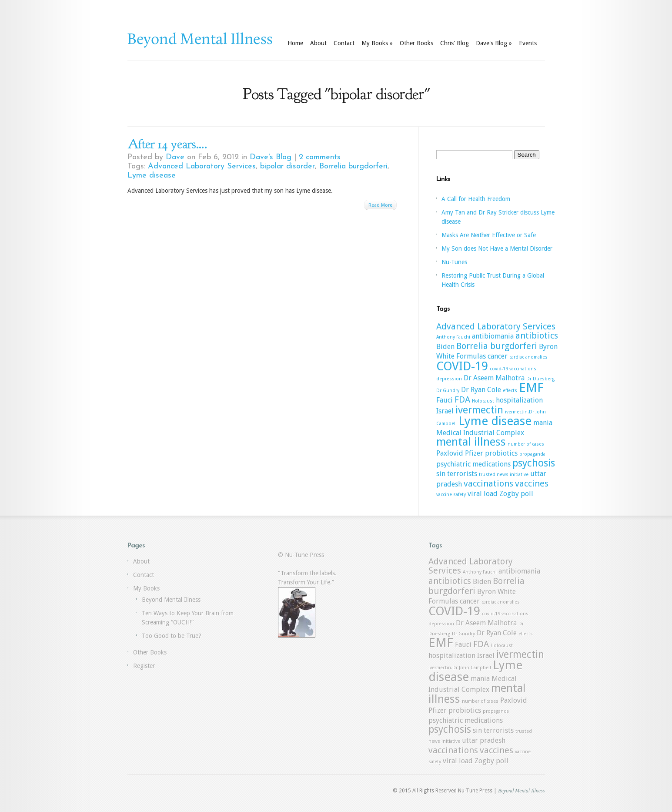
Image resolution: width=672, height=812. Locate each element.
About (318, 43)
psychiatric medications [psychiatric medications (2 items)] (473, 464)
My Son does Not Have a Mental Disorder (497, 248)
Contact (344, 43)
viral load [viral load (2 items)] (483, 494)
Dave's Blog (494, 43)
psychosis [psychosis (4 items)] (534, 463)
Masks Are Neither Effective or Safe (489, 235)
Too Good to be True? (172, 636)
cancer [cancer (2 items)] (498, 356)
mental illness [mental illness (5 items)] (471, 442)
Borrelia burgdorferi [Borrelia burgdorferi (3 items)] (497, 346)
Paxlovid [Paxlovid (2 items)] (450, 453)
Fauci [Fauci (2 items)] (445, 400)
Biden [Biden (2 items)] (445, 347)
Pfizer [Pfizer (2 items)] (474, 453)
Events (528, 43)
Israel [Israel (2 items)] (445, 411)
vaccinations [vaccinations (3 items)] (488, 483)
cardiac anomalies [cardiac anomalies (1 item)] (528, 357)
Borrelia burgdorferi (353, 166)
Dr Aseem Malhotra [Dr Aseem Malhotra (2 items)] (494, 378)
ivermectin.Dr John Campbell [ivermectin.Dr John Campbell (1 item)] (460, 668)
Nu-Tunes (454, 262)
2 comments (320, 157)
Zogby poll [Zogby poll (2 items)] (516, 494)
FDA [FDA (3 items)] (462, 399)
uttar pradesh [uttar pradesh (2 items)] (484, 740)
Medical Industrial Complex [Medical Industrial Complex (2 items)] (480, 433)
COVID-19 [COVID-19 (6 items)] (462, 366)
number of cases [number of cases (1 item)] (526, 444)
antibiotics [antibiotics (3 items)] (537, 336)
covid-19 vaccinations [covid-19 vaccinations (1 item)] (513, 369)
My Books (377, 43)
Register (144, 666)
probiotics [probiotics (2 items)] (501, 453)
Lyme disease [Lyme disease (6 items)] (495, 421)
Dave (175, 157)
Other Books (416, 43)
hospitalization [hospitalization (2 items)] (519, 400)
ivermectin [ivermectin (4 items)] (479, 410)
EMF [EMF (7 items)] (531, 388)
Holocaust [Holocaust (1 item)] (483, 401)
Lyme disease (152, 176)
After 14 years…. (167, 144)
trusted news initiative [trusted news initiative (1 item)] (504, 475)
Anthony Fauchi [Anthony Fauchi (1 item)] (453, 337)
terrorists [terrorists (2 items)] (462, 474)
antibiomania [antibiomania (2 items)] (493, 336)
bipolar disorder (288, 166)
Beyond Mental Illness (171, 600)
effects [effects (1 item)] (510, 391)
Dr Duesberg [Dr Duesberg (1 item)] (540, 379)
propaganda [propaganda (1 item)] (532, 454)
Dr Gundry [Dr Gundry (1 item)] (448, 391)
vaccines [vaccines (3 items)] (532, 483)
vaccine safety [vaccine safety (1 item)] (451, 495)
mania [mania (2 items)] (543, 423)
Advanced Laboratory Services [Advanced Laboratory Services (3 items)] (496, 326)
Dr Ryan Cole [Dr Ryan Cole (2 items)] (481, 390)
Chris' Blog (455, 43)
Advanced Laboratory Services (202, 166)
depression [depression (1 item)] (449, 379)
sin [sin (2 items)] (441, 474)
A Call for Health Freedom (476, 199)
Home (295, 43)
